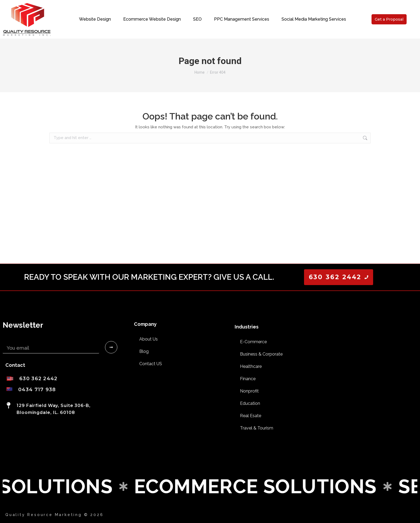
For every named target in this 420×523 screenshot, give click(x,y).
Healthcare (251, 366)
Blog (144, 351)
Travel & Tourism (257, 428)
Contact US (151, 364)
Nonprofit (249, 391)
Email (9, 339)
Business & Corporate (261, 354)
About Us (149, 339)
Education (250, 403)
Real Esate (251, 416)
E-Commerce (253, 342)
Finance (248, 379)
